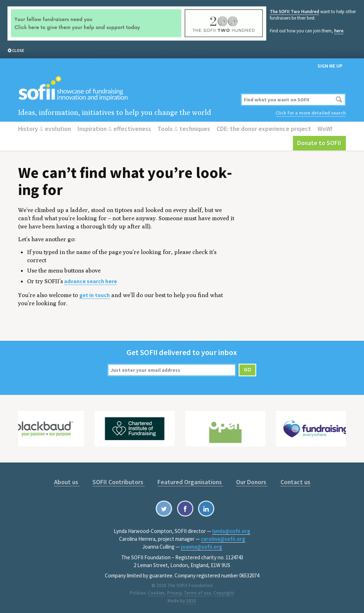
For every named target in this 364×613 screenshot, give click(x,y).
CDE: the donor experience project (264, 129)
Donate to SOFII (319, 143)
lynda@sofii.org (231, 531)
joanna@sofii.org (202, 547)
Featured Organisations (190, 482)
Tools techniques (184, 129)
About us (67, 482)
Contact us (295, 482)
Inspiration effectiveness (114, 129)
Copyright (224, 593)
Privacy (174, 593)
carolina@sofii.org (223, 539)
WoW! (325, 129)
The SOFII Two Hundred (295, 12)
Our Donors (252, 482)
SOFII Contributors (119, 482)
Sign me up (330, 66)
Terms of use (197, 593)
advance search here (90, 281)
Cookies (156, 593)
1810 (191, 601)
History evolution (45, 129)
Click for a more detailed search (311, 113)
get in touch (95, 295)
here (339, 31)
